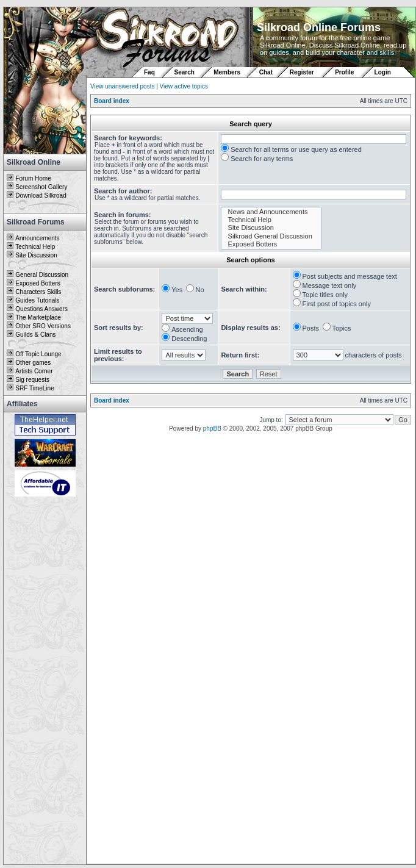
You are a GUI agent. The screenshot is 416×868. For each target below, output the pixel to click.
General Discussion (42, 275)
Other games (33, 363)
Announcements (37, 238)
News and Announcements (271, 212)
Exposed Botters (38, 283)
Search (185, 72)
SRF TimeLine (34, 388)
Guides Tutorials (37, 300)
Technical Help (35, 247)
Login (383, 72)
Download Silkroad (41, 195)
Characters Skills (38, 292)
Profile (344, 72)
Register (302, 72)
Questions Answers (41, 309)
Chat (267, 72)
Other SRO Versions (43, 326)
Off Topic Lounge (38, 354)
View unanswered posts (122, 86)
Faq (149, 72)
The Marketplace (38, 317)
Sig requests (32, 380)
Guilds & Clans (35, 335)
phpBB (212, 429)
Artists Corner (34, 371)
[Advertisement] (45, 681)
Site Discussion (36, 255)
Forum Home (33, 178)
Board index (112, 101)
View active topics (184, 86)
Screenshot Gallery (41, 187)
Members (227, 72)
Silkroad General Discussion (271, 236)
